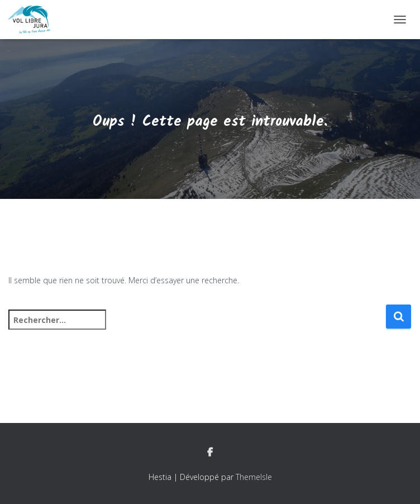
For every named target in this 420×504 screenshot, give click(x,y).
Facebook (210, 453)
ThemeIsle (254, 477)
